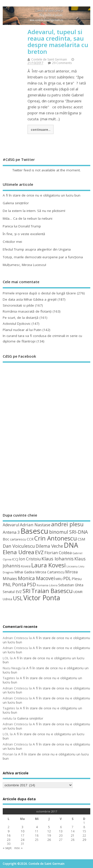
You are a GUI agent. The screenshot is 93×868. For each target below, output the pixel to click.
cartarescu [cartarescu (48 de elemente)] (18, 539)
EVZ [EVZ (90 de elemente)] (39, 552)
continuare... (41, 130)
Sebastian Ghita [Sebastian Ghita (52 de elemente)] (71, 585)
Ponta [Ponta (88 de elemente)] (19, 584)
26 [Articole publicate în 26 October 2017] (49, 840)
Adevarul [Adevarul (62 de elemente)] (11, 525)
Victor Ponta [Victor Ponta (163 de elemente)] (42, 598)
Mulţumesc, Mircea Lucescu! (24, 265)
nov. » (18, 848)
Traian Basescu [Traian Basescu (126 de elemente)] (52, 591)
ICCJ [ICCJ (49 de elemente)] (15, 559)
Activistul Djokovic (17, 324)
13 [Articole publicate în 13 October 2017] (61, 831)
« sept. (7, 848)
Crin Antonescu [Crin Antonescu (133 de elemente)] (56, 538)
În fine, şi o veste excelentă (24, 234)
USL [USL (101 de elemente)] (18, 598)
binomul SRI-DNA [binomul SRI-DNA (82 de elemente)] (68, 532)
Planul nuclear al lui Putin (22, 330)
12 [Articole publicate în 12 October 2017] (49, 831)
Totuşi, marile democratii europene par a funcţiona (43, 257)
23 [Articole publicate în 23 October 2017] (9, 840)
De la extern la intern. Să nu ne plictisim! (34, 211)
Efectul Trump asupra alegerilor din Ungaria (37, 249)
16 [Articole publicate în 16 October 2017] (9, 835)
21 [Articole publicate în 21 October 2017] (73, 835)
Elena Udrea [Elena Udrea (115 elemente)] (18, 552)
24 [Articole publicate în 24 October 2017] (23, 840)
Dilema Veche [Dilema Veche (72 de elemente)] (49, 546)
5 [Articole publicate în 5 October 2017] (49, 827)
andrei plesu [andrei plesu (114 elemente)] (67, 524)
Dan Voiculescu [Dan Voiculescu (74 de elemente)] (19, 546)
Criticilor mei (12, 242)
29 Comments (62, 63)
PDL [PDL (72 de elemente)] (67, 578)
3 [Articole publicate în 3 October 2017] (22, 827)
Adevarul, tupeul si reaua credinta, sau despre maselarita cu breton (58, 42)
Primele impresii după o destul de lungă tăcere (39, 293)
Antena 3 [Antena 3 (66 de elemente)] (11, 532)
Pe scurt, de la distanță (21, 318)
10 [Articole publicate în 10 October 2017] (23, 831)
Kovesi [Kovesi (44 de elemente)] (26, 566)
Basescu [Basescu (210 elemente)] (34, 531)
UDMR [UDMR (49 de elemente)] (78, 592)
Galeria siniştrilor (16, 203)
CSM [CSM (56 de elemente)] (81, 539)
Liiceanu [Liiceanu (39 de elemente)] (72, 566)
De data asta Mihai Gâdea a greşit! (30, 299)
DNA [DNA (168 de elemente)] (71, 545)
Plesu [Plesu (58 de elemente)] (77, 579)
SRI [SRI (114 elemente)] (27, 591)
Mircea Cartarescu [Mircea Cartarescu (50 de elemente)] (50, 572)
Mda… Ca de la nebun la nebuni (28, 218)
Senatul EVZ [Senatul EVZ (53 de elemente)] (12, 592)
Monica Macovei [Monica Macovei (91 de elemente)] (36, 578)
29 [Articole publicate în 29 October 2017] (84, 840)
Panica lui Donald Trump (22, 226)
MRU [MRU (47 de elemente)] (59, 579)
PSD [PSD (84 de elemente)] (31, 584)
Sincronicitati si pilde (18, 305)
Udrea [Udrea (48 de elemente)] (7, 599)
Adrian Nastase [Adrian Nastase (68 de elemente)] (35, 525)
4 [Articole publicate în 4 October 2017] (37, 827)
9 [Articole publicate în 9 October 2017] (9, 831)
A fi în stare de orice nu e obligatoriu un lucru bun (42, 195)
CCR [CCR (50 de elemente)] (30, 539)
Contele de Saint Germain (49, 59)
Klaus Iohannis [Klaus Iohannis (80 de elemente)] (58, 559)
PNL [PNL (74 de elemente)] (7, 585)
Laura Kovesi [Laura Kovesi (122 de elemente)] (48, 565)
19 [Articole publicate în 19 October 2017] (49, 835)
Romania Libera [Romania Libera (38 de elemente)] (47, 585)
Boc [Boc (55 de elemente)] (6, 539)
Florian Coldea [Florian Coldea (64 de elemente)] (58, 553)
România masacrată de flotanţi (27, 311)
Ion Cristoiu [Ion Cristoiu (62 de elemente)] (30, 559)
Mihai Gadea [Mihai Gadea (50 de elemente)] (24, 572)
